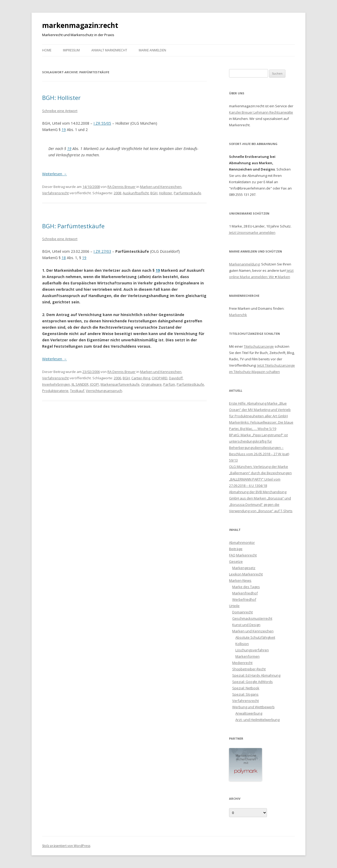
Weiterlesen (54, 174)
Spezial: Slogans (245, 694)
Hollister (166, 193)
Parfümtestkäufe (187, 193)
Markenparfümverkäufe (120, 384)
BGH (154, 193)
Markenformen (247, 656)
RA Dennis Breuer (122, 187)
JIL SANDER (80, 384)
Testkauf (77, 391)
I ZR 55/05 (102, 123)
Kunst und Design (246, 625)
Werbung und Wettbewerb (253, 707)
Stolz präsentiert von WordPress (66, 846)
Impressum (71, 50)
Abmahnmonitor (242, 542)
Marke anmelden (152, 50)
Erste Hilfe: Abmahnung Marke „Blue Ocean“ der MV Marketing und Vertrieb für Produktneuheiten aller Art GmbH (260, 410)
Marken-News (240, 580)
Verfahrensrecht (55, 193)
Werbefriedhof (244, 599)
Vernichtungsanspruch (104, 391)
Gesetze (236, 561)
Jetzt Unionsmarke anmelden (252, 232)
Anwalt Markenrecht (109, 50)
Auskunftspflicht (136, 193)
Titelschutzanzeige (259, 346)
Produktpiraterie (55, 391)
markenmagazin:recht (80, 25)
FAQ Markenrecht (243, 555)
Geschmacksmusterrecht (252, 618)
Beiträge (236, 549)
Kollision (242, 644)
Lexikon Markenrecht (246, 574)
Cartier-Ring (141, 378)
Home (47, 50)
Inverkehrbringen (56, 384)
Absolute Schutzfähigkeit (255, 637)
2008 (117, 193)
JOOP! (95, 384)
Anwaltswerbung (249, 713)
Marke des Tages (246, 587)
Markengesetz (244, 568)
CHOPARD (160, 378)
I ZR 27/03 (102, 251)
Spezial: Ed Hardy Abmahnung (256, 675)
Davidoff (176, 378)
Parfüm (169, 384)
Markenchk (238, 315)
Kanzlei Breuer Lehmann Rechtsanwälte (261, 112)
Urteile (234, 606)
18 (64, 258)
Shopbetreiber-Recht (249, 669)
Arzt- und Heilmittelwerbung (257, 720)
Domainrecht (242, 612)
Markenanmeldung (244, 264)
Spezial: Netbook (246, 688)
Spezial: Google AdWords (252, 682)
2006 (117, 378)
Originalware (151, 384)
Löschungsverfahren (252, 650)
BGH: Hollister (61, 98)
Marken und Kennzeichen (161, 187)
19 (64, 130)
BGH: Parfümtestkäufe (73, 226)
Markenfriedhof (245, 593)
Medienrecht (242, 663)
